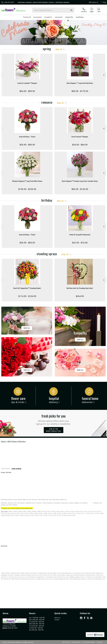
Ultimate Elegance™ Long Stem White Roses (27, 181)
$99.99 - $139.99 (80, 189)
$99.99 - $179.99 (80, 91)
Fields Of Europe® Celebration (80, 235)
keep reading (16, 469)
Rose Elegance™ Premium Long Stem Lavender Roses (80, 181)
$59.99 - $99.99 (27, 145)
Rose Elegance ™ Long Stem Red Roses (80, 83)
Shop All (59, 49)
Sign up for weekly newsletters (54, 430)
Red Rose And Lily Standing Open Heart (80, 288)
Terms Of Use (66, 642)
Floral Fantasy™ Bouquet (80, 137)
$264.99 (80, 296)
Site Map (100, 642)
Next (104, 75)
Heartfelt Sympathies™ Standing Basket (27, 288)
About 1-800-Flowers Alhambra (13, 441)
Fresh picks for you (54, 419)
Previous (3, 75)
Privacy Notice (76, 642)
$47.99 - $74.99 (80, 243)
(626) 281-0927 (9, 2)
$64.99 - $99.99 (27, 91)
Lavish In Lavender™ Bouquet (27, 83)
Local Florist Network (89, 642)
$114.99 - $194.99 (27, 296)
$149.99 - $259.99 (27, 189)
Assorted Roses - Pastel (27, 137)
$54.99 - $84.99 (80, 145)
